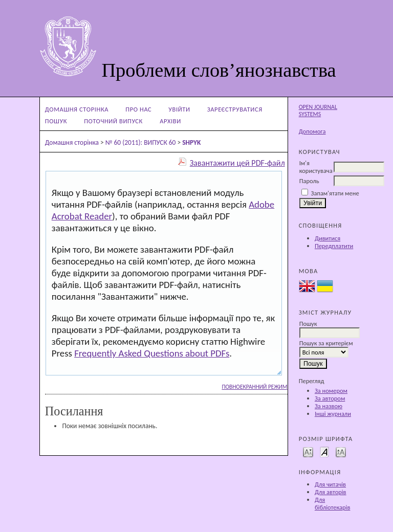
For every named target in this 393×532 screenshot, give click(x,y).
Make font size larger (341, 451)
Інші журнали (333, 414)
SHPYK (191, 142)
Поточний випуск (113, 121)
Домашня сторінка (77, 109)
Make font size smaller (308, 451)
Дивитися (327, 238)
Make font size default (324, 451)
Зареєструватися (235, 109)
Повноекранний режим (254, 387)
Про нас (138, 109)
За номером (331, 391)
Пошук (56, 121)
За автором (330, 398)
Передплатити (334, 246)
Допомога (312, 131)
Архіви (170, 121)
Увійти (179, 109)
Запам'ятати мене (335, 193)
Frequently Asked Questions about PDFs (152, 353)
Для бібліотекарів (333, 503)
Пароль (309, 181)
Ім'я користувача (316, 167)
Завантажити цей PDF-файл (237, 163)
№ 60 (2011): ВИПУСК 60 (141, 142)
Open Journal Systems (318, 110)
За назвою (329, 406)
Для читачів (330, 484)
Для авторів (331, 492)
